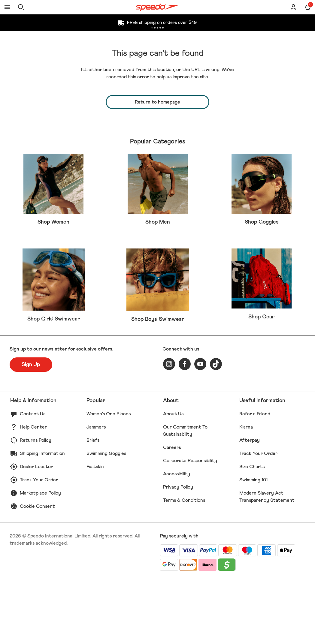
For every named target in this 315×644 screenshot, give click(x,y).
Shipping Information (42, 517)
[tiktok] (216, 428)
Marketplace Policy (40, 557)
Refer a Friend (255, 477)
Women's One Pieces (109, 477)
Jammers (96, 491)
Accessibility (177, 537)
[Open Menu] (7, 7)
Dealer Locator (36, 530)
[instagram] (169, 428)
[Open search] (21, 7)
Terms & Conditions (184, 564)
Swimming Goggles (106, 517)
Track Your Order (39, 543)
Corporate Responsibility (190, 524)
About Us (173, 477)
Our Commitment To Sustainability (185, 494)
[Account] (293, 7)
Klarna (246, 491)
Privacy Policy (178, 551)
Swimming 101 (253, 543)
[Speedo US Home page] (157, 7)
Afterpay (250, 504)
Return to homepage (157, 102)
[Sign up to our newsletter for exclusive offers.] (31, 428)
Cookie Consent (37, 570)
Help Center (33, 491)
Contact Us (33, 477)
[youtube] (200, 428)
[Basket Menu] (308, 7)
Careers (172, 511)
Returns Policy (36, 504)
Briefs (93, 504)
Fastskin (95, 530)
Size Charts (252, 530)
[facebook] (185, 428)
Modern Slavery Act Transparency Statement (267, 560)
